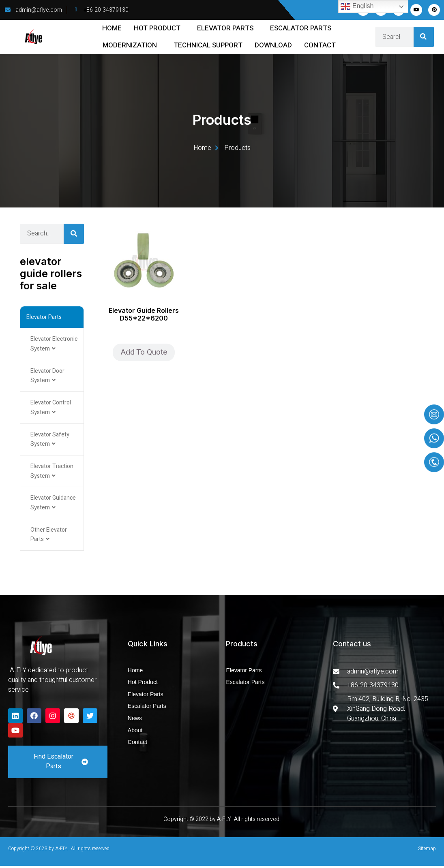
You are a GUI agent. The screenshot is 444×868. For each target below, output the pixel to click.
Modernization (130, 45)
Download (273, 45)
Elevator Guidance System (53, 504)
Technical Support (208, 45)
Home (112, 28)
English (357, 6)
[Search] (424, 37)
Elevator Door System (47, 376)
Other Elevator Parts (49, 536)
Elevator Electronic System (54, 344)
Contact (320, 45)
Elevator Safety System (50, 440)
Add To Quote (144, 352)
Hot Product (157, 28)
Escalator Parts (301, 28)
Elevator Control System (51, 408)
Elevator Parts (225, 28)
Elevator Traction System (52, 472)
